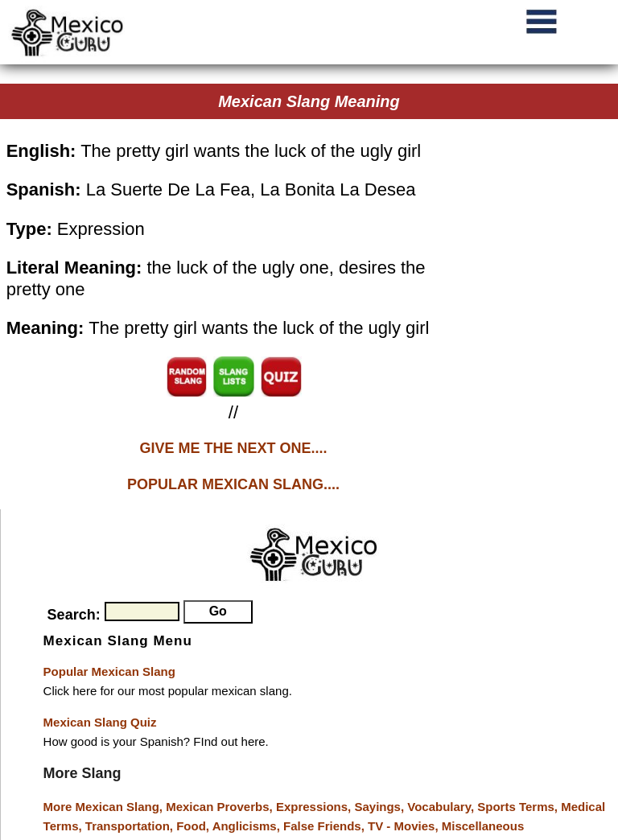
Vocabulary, (442, 807)
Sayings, (381, 807)
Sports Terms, (519, 807)
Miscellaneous (483, 826)
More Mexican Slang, (105, 807)
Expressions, (313, 807)
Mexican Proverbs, (219, 807)
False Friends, (325, 826)
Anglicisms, (248, 826)
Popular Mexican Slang (109, 671)
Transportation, (131, 826)
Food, (194, 826)
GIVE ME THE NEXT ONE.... (233, 448)
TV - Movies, (405, 826)
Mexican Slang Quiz (100, 722)
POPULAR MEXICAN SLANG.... (233, 484)
